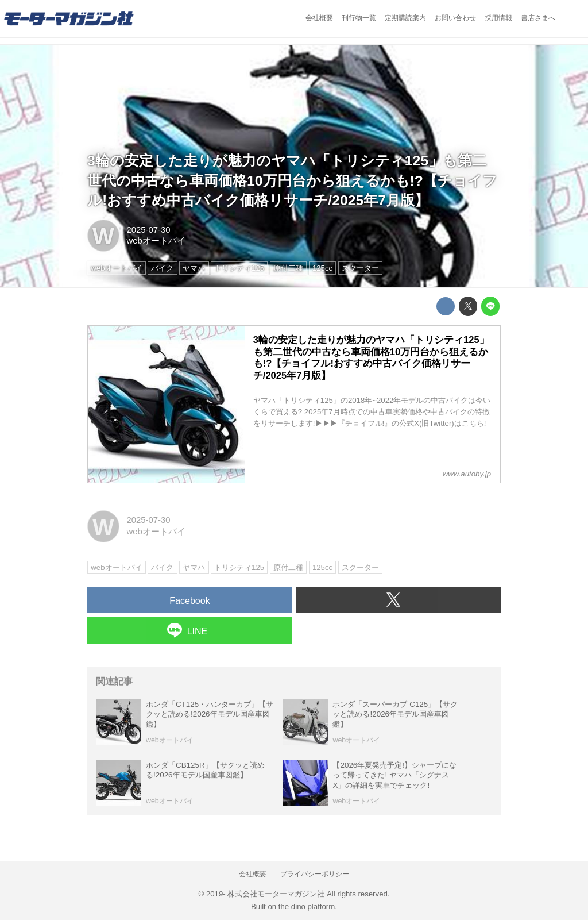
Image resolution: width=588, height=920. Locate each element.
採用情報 (498, 18)
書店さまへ (538, 18)
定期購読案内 (405, 18)
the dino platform (307, 906)
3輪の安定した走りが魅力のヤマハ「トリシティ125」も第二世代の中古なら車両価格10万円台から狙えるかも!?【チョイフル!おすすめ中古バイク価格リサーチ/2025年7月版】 (292, 181)
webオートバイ (156, 241)
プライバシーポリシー (315, 874)
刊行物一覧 (359, 18)
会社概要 (319, 18)
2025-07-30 (148, 230)
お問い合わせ (455, 18)
